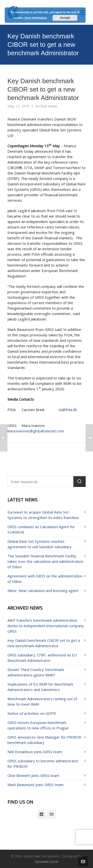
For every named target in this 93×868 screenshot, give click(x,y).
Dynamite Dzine (47, 862)
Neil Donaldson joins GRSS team (35, 752)
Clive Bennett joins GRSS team (33, 775)
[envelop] (52, 814)
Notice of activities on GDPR (32, 713)
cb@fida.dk (68, 410)
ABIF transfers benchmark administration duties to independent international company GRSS (46, 626)
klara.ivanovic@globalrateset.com (36, 431)
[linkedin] (41, 814)
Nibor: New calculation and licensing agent (43, 591)
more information (36, 18)
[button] (79, 481)
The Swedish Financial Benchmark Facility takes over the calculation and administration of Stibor (45, 561)
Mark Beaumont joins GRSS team (35, 785)
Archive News (46, 106)
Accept (65, 18)
